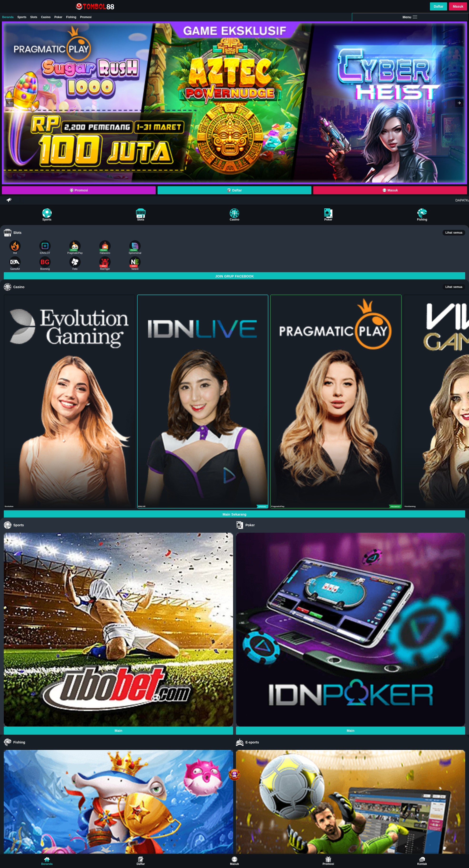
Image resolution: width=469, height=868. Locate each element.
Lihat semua (454, 233)
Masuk (458, 6)
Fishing (71, 17)
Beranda (8, 17)
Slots (34, 17)
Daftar (439, 6)
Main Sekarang (234, 514)
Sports (22, 17)
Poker (58, 17)
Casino (46, 17)
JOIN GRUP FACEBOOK (234, 276)
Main (119, 731)
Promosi (86, 17)
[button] (10, 103)
